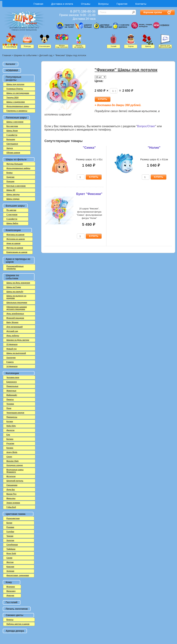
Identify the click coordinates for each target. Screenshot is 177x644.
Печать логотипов (17, 609)
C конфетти (12, 135)
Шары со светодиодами (18, 93)
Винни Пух (12, 494)
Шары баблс (12, 223)
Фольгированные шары (18, 106)
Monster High (13, 461)
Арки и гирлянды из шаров (18, 261)
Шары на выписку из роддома (16, 297)
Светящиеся (12, 144)
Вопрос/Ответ (146, 126)
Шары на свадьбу (15, 292)
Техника (10, 404)
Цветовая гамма (16, 514)
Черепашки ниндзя (15, 413)
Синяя (10, 558)
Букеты (10, 620)
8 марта (10, 362)
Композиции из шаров (17, 252)
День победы (13, 336)
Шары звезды (13, 194)
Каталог (11, 64)
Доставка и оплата (62, 4)
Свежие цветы (15, 615)
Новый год (12, 349)
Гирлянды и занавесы (17, 111)
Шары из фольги (16, 159)
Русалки (10, 443)
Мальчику (11, 591)
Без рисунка (12, 126)
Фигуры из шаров (15, 248)
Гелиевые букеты (15, 89)
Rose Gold (11, 553)
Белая (9, 523)
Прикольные (12, 386)
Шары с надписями (16, 102)
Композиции (13, 230)
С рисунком (12, 214)
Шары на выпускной (16, 353)
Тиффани (11, 549)
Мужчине (11, 587)
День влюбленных (15, 314)
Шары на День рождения (18, 283)
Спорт (9, 457)
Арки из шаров (13, 243)
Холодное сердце (15, 465)
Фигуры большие (15, 164)
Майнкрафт (12, 395)
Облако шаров (13, 153)
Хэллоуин (11, 358)
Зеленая (10, 571)
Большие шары (15, 206)
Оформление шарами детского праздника (17, 308)
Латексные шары (16, 118)
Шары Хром (12, 131)
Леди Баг (11, 490)
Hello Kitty (11, 426)
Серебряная (12, 545)
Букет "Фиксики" (89, 194)
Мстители (11, 476)
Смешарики (12, 485)
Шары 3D (11, 190)
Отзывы (86, 4)
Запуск (10, 148)
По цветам (11, 210)
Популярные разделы (14, 78)
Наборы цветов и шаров (18, 624)
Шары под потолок (15, 84)
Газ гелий (12, 602)
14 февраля (12, 366)
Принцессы (12, 417)
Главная (38, 4)
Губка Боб (11, 507)
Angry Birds (12, 452)
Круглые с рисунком (16, 186)
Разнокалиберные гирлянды (15, 267)
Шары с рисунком (15, 122)
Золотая (10, 540)
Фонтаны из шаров (15, 235)
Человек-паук (13, 377)
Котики (10, 421)
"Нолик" (154, 148)
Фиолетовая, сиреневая (18, 575)
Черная (10, 536)
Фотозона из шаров (16, 239)
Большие (11, 139)
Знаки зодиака (13, 503)
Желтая (10, 562)
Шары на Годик (14, 287)
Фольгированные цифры (18, 168)
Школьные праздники (17, 302)
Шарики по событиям (25, 55)
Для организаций (15, 327)
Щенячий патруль (15, 481)
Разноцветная (13, 518)
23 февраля (12, 344)
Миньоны (11, 498)
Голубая (10, 532)
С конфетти (12, 219)
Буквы (10, 173)
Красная (10, 567)
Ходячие (11, 177)
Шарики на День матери (18, 340)
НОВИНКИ (12, 70)
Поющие (10, 181)
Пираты (10, 399)
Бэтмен (10, 439)
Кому (9, 582)
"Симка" (89, 148)
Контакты (141, 4)
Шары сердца (13, 199)
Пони (9, 408)
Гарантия (122, 4)
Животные (11, 391)
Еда (8, 435)
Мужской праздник (15, 318)
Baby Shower (12, 322)
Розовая (10, 527)
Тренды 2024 (12, 97)
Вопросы (103, 4)
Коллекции (12, 373)
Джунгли (11, 430)
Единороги (12, 382)
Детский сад (46, 55)
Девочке (10, 595)
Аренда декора (15, 631)
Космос (10, 448)
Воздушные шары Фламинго (15, 471)
